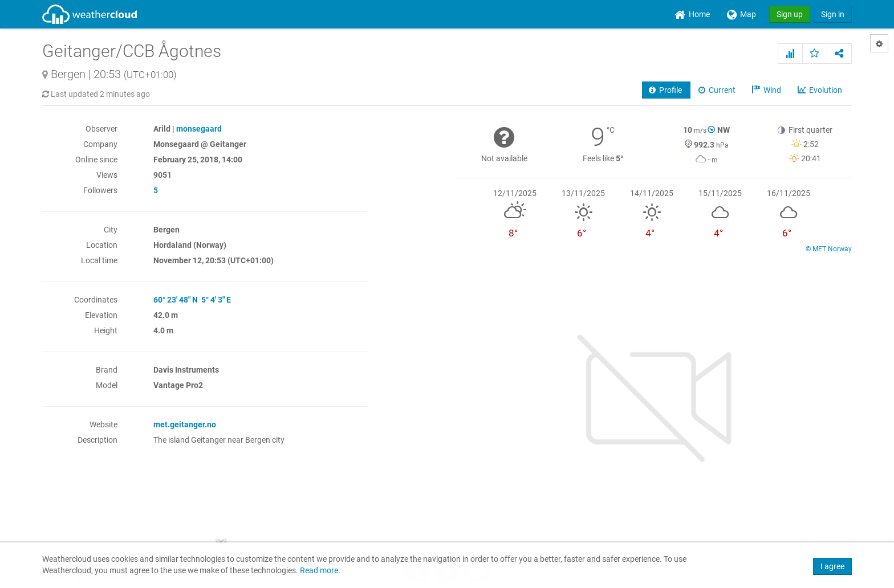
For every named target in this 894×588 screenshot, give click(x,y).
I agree (832, 566)
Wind (767, 90)
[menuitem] (692, 14)
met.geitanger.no (185, 424)
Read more (319, 571)
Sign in (833, 14)
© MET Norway (829, 249)
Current (718, 90)
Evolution (821, 90)
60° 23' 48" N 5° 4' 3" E (192, 300)
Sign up (790, 14)
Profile (666, 90)
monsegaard (199, 129)
